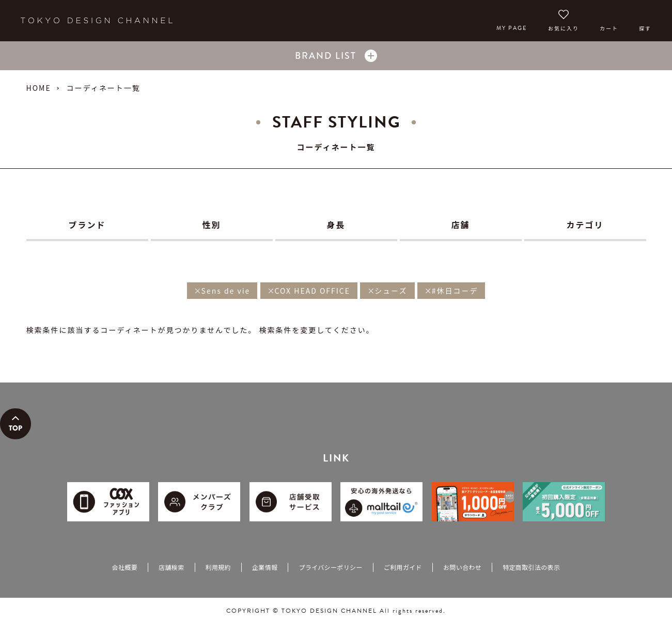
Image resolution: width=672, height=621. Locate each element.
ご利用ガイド (403, 567)
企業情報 (265, 567)
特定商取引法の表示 (531, 567)
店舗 (460, 225)
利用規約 (218, 567)
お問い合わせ (462, 567)
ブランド (87, 225)
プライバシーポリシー (330, 567)
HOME (39, 88)
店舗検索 (171, 567)
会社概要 (125, 567)
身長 (336, 225)
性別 (211, 225)
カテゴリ (585, 225)
